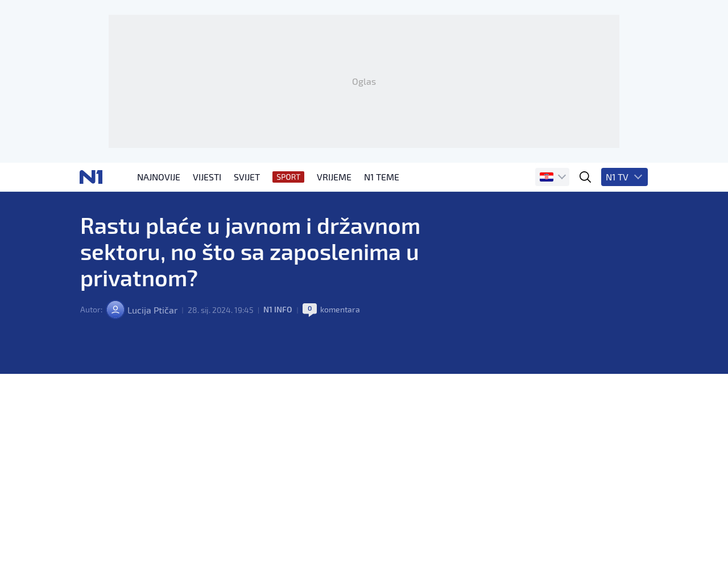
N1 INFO (277, 324)
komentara (340, 324)
